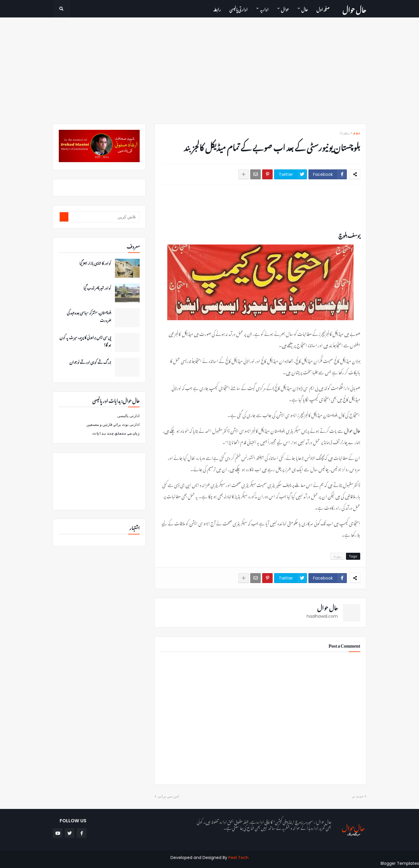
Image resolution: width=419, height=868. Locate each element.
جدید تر (358, 796)
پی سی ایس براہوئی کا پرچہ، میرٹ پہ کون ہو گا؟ (85, 341)
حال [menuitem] (305, 9)
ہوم (357, 133)
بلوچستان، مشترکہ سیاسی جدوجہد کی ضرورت (89, 316)
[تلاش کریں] (104, 217)
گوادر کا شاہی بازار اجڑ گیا (95, 263)
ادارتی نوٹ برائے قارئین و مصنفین (113, 425)
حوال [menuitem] (285, 9)
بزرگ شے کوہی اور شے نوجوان (90, 362)
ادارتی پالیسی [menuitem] (239, 9)
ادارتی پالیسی (128, 416)
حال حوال (354, 9)
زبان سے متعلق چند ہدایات (116, 433)
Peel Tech (238, 858)
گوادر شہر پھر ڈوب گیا (97, 287)
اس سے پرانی (168, 796)
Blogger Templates (400, 863)
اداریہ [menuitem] (264, 9)
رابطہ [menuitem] (217, 9)
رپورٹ (345, 133)
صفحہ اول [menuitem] (323, 9)
